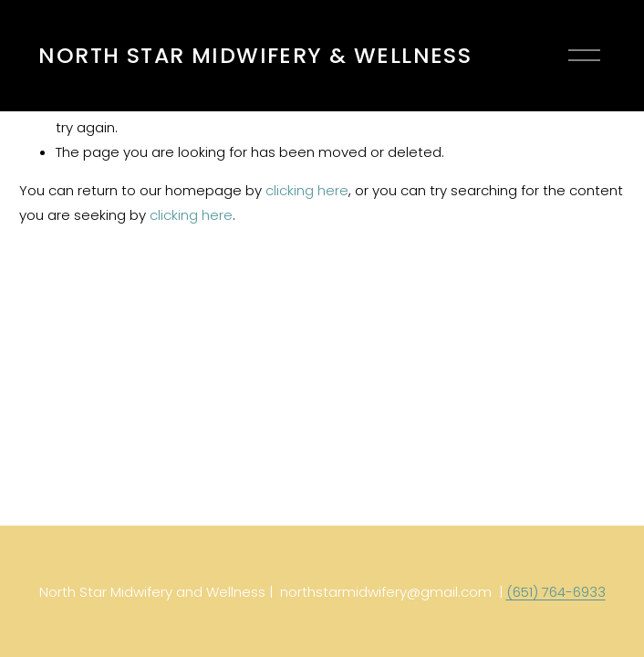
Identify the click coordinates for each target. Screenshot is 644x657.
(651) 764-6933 (556, 592)
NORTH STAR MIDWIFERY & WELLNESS (255, 55)
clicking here (307, 190)
